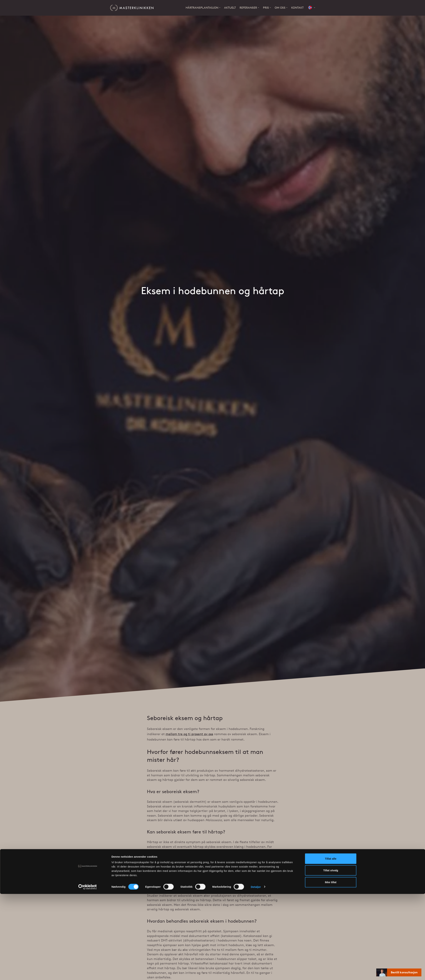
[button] (312, 8)
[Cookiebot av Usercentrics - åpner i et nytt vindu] (87, 973)
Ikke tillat (331, 968)
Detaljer (256, 973)
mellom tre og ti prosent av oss (189, 735)
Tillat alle (331, 945)
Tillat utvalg (331, 957)
